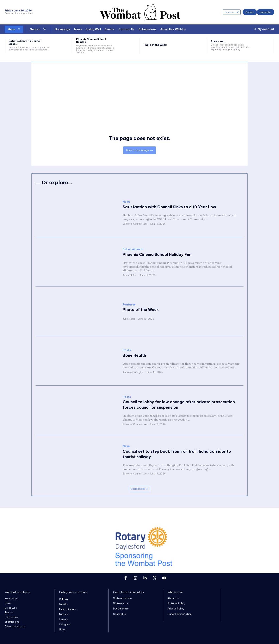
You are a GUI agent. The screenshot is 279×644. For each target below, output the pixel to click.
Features (129, 305)
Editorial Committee (135, 224)
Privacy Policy (176, 609)
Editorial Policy (176, 603)
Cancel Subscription (180, 614)
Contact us (120, 614)
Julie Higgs (129, 319)
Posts (127, 350)
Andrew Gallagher (133, 372)
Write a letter (121, 603)
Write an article (122, 598)
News (127, 202)
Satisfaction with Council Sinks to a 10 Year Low (169, 207)
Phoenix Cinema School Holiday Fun (157, 254)
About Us (173, 598)
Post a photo (121, 609)
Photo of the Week (155, 45)
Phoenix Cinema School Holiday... (91, 41)
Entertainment (133, 250)
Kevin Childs (130, 275)
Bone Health (219, 41)
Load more (140, 489)
